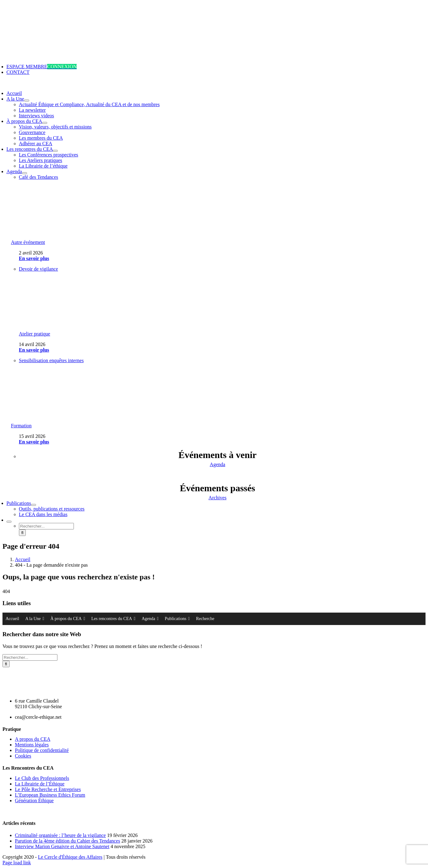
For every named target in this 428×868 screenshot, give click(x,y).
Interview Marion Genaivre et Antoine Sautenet (62, 846)
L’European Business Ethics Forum (50, 795)
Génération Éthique (34, 801)
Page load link (17, 863)
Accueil (12, 619)
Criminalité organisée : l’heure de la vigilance (60, 835)
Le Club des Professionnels (42, 778)
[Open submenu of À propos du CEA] (45, 123)
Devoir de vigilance (38, 269)
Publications (177, 619)
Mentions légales (32, 745)
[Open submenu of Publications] (34, 505)
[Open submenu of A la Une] (27, 101)
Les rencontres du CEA (113, 619)
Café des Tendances (39, 177)
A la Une (35, 619)
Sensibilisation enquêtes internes (51, 360)
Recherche (205, 619)
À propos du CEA (68, 619)
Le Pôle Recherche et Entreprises (48, 789)
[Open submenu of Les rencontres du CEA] (55, 151)
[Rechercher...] (46, 526)
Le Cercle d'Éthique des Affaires (70, 857)
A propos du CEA (33, 739)
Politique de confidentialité (42, 750)
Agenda (150, 619)
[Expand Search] (9, 522)
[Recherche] (23, 533)
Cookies (23, 756)
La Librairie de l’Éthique (40, 784)
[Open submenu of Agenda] (25, 173)
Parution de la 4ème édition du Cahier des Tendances (68, 841)
